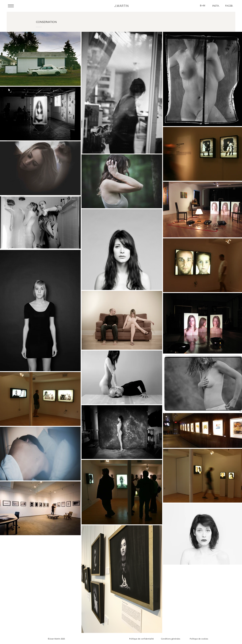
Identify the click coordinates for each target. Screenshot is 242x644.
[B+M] (203, 6)
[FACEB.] (229, 6)
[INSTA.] (216, 6)
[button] (11, 6)
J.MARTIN (122, 6)
